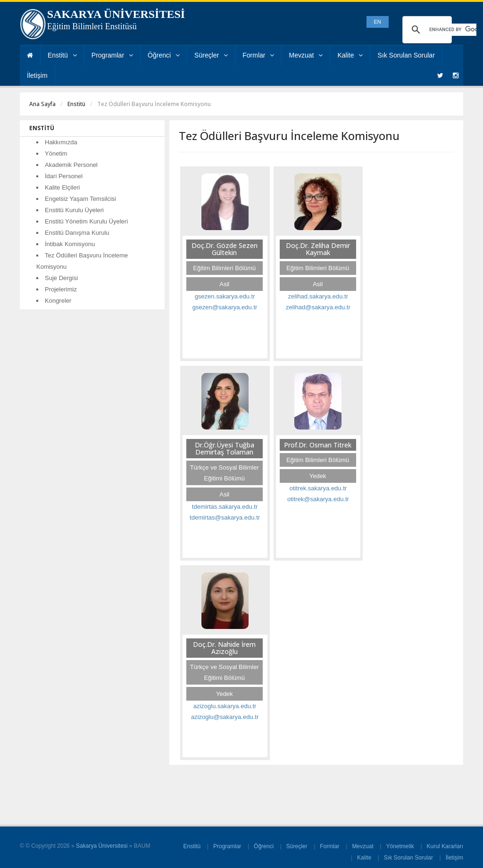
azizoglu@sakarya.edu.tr (225, 717)
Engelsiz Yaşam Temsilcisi (80, 199)
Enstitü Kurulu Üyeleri (74, 210)
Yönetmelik (400, 846)
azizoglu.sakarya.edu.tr (225, 706)
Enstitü (62, 55)
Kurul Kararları (445, 846)
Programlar (112, 55)
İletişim (37, 75)
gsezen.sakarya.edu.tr (225, 296)
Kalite (350, 55)
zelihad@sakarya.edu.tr (318, 307)
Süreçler (211, 55)
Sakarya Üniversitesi (102, 846)
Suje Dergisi (61, 278)
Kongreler (58, 301)
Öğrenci (164, 55)
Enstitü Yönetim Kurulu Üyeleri (86, 221)
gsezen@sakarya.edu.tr (225, 307)
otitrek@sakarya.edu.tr (318, 499)
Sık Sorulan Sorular (406, 55)
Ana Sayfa (42, 104)
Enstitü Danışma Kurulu (77, 233)
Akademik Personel (71, 165)
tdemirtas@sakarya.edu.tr (225, 517)
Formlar (258, 55)
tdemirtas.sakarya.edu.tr (225, 507)
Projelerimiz (61, 289)
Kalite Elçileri (62, 187)
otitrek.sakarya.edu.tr (318, 488)
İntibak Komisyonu (70, 244)
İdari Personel (64, 176)
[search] (453, 30)
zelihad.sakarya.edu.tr (318, 296)
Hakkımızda (61, 142)
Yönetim (56, 153)
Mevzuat (306, 55)
